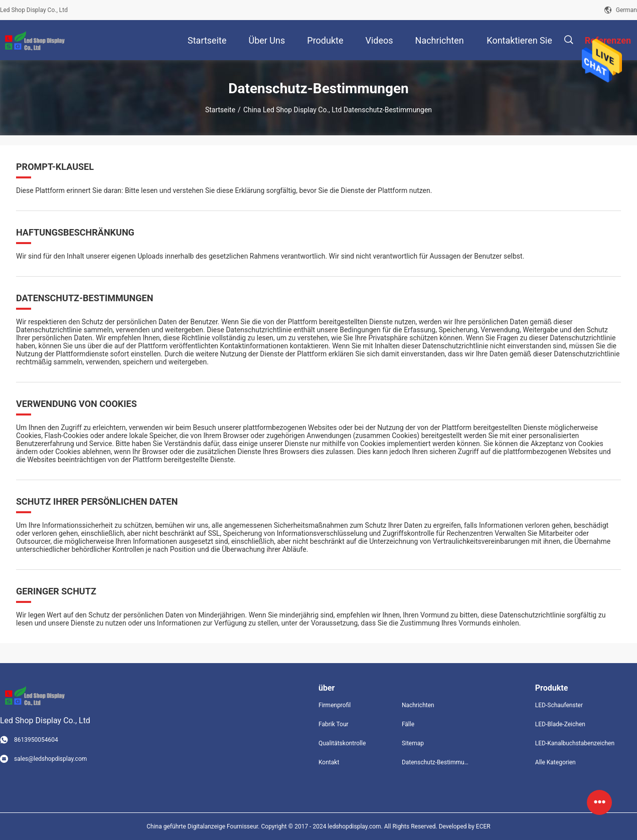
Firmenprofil (335, 705)
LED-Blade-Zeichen (560, 724)
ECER (483, 826)
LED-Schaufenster (559, 705)
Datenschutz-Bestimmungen (435, 762)
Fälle (408, 724)
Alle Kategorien (555, 762)
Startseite (220, 110)
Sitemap (413, 743)
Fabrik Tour (334, 724)
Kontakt (329, 762)
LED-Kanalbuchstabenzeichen (575, 743)
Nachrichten (418, 705)
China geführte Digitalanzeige (186, 826)
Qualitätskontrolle (342, 743)
